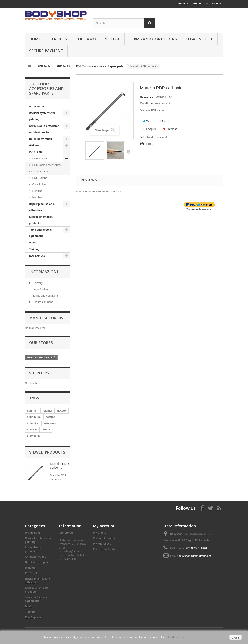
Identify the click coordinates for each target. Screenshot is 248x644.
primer (46, 430)
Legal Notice (199, 39)
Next (128, 151)
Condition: (147, 103)
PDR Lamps (39, 178)
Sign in (216, 3)
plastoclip (33, 436)
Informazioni (44, 272)
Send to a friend (157, 137)
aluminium (34, 417)
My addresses (102, 544)
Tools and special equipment (40, 233)
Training (34, 249)
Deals (33, 243)
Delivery (37, 283)
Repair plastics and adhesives (41, 207)
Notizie (112, 39)
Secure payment (46, 51)
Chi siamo (86, 39)
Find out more (177, 637)
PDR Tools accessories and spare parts (45, 168)
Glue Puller (39, 184)
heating (50, 417)
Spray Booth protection (44, 126)
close (236, 637)
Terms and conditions (153, 39)
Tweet (148, 121)
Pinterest (170, 129)
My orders (100, 533)
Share (164, 121)
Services (58, 39)
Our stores (41, 343)
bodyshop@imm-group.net (195, 556)
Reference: (147, 97)
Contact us (182, 3)
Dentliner (38, 191)
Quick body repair (41, 139)
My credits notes (104, 538)
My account (104, 526)
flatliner (48, 411)
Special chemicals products (41, 220)
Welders (34, 145)
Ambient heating (40, 132)
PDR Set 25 (39, 158)
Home (35, 39)
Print (150, 144)
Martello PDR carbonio (59, 466)
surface (32, 430)
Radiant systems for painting (42, 116)
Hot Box (37, 197)
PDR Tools (36, 152)
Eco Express (37, 256)
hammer (32, 411)
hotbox (62, 411)
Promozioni (36, 106)
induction (33, 423)
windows (50, 423)
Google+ (150, 129)
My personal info (104, 549)
